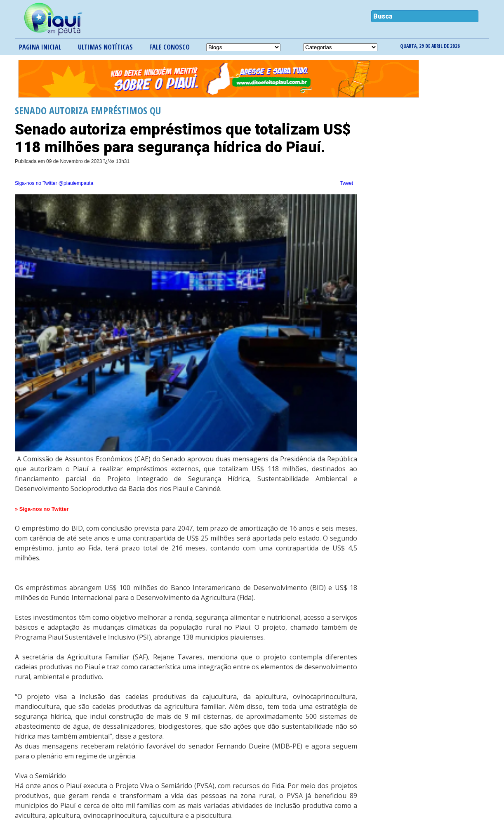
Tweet (346, 183)
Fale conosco (170, 47)
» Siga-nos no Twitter (42, 509)
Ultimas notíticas (105, 47)
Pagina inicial (40, 47)
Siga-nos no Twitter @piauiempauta (54, 183)
